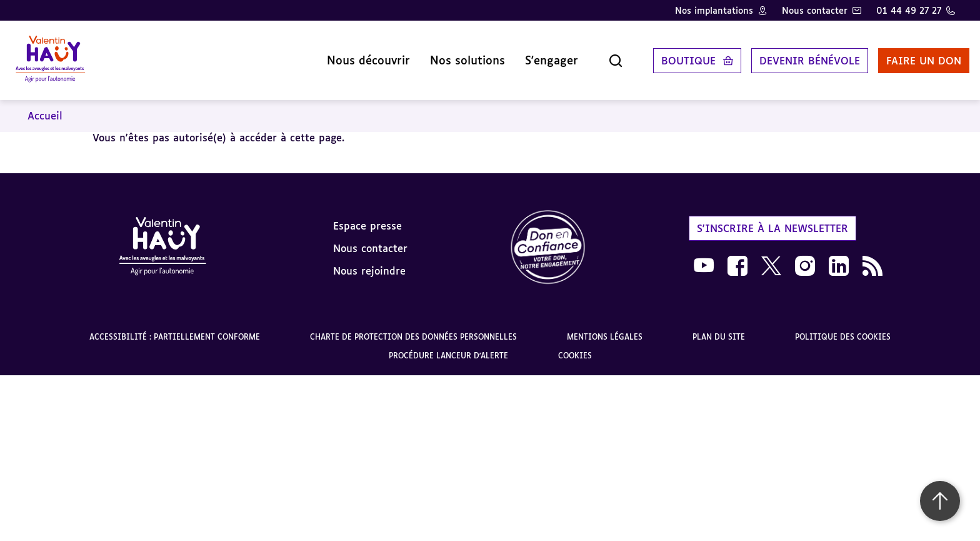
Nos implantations (714, 10)
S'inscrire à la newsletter (772, 218)
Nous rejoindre (369, 261)
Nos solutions (453, 56)
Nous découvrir (354, 56)
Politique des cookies (843, 327)
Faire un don (909, 56)
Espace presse (367, 216)
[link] (548, 239)
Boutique (674, 56)
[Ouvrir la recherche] (601, 56)
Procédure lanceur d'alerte (448, 346)
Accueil (45, 106)
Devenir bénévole (795, 56)
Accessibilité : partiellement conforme (175, 327)
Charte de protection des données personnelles (413, 327)
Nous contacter (815, 10)
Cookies (575, 346)
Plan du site (719, 327)
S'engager (537, 56)
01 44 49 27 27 (909, 10)
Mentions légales (605, 327)
